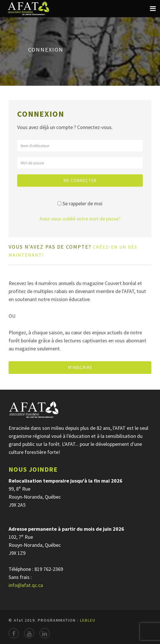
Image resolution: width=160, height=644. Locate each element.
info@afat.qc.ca (26, 585)
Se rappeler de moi (82, 203)
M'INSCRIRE (80, 367)
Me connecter (80, 180)
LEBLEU (88, 620)
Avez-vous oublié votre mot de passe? (80, 219)
